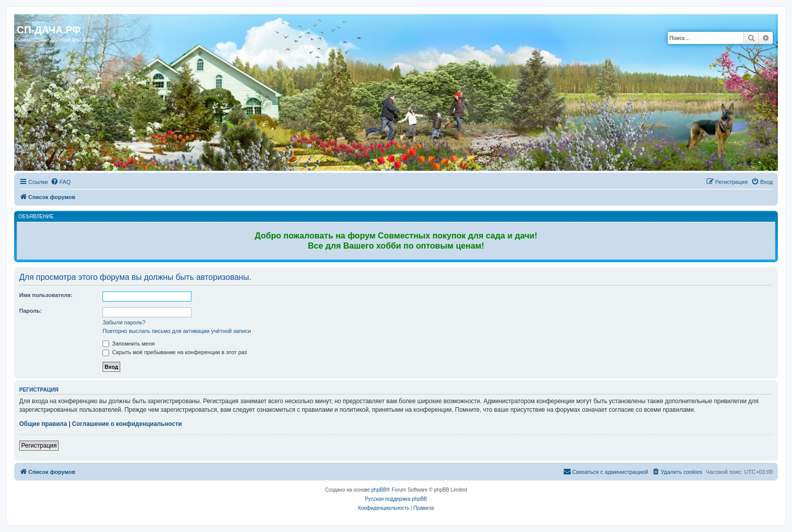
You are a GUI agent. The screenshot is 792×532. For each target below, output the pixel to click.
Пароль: (31, 311)
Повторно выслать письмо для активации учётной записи (177, 331)
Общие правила (43, 424)
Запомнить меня (129, 344)
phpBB (379, 490)
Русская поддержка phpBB (396, 499)
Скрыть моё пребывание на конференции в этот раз (175, 352)
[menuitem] (61, 182)
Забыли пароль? (124, 322)
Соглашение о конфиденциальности (127, 424)
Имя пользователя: (46, 295)
